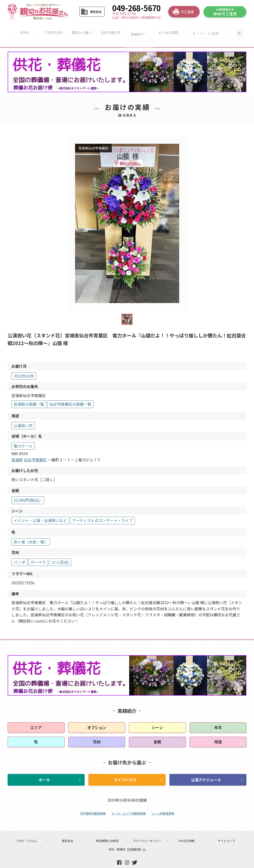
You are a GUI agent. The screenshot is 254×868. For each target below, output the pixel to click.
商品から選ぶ (81, 28)
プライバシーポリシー (147, 831)
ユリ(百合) (60, 552)
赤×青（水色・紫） (31, 532)
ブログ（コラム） (28, 831)
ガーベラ (38, 552)
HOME (22, 28)
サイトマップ (226, 831)
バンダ (19, 552)
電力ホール (23, 436)
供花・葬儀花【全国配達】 (127, 839)
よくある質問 (170, 28)
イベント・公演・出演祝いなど (40, 511)
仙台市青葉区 (35, 450)
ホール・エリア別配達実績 (129, 803)
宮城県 (17, 450)
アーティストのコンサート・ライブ (102, 511)
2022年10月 (24, 366)
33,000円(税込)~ (28, 490)
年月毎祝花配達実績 (93, 803)
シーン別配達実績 (163, 803)
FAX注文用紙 (187, 831)
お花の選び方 (111, 28)
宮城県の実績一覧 (29, 394)
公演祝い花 (23, 415)
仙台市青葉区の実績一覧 (70, 394)
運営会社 (67, 831)
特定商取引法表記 (107, 831)
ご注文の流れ (52, 28)
